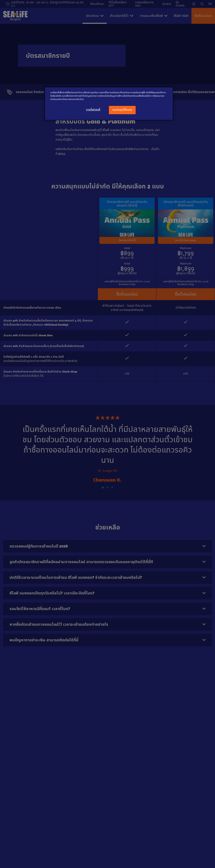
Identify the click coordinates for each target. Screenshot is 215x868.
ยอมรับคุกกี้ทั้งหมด (122, 110)
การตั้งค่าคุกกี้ (93, 110)
